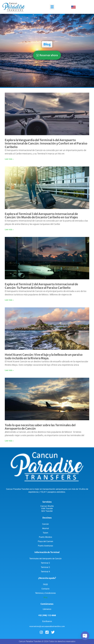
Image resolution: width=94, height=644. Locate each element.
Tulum (45, 533)
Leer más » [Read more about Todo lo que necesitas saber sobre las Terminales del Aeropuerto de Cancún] (9, 441)
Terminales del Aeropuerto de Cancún (45, 559)
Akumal (45, 528)
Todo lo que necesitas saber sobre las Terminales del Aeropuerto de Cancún (40, 427)
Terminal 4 (45, 572)
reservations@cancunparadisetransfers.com (47, 626)
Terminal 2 (45, 563)
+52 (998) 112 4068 (47, 615)
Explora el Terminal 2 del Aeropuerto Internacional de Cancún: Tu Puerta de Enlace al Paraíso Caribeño (41, 286)
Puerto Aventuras (45, 546)
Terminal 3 (45, 567)
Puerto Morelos (45, 537)
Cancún (45, 524)
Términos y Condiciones (45, 593)
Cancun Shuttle (47, 506)
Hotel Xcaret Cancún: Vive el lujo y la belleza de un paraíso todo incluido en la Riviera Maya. (44, 356)
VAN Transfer (47, 509)
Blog (45, 597)
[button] (52, 7)
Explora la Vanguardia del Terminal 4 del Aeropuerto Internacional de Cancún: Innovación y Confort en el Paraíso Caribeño (46, 144)
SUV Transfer (47, 511)
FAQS (45, 584)
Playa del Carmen (45, 541)
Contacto (45, 589)
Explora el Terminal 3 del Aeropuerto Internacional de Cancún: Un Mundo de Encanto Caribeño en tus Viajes (41, 216)
